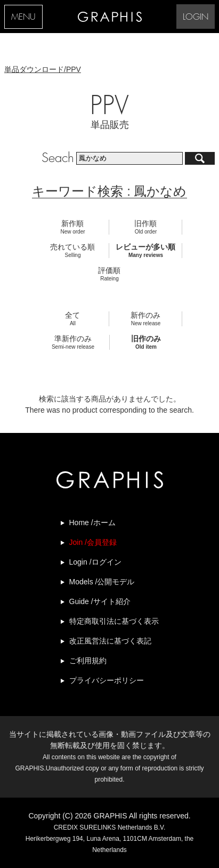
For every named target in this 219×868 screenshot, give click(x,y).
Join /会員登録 (93, 542)
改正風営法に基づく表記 (110, 641)
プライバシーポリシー (107, 680)
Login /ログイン (95, 562)
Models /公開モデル (102, 582)
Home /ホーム (92, 523)
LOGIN (196, 17)
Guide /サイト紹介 (100, 601)
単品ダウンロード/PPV (43, 69)
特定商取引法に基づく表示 (114, 621)
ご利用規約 (88, 661)
